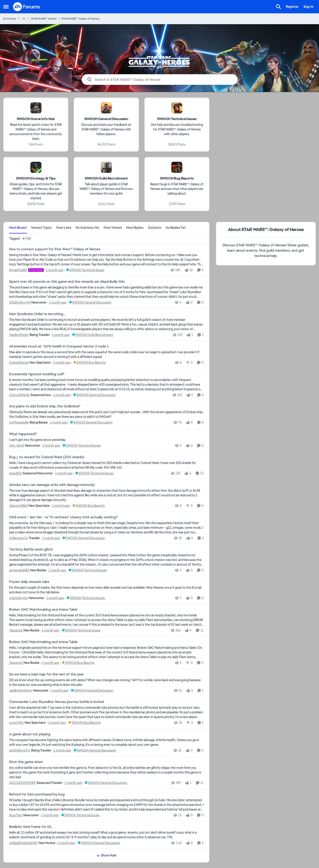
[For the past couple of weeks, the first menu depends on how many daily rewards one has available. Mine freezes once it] (106, 590)
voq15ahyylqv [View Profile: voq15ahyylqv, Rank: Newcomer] (18, 598)
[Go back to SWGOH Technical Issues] (177, 119)
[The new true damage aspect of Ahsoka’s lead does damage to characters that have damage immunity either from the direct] (106, 495)
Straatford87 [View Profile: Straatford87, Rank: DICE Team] (18, 270)
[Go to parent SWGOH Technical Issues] (84, 270)
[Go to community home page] (27, 7)
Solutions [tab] (155, 228)
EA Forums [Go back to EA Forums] (10, 19)
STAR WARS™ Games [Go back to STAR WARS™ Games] (44, 19)
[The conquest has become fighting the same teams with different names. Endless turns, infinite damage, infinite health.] (106, 742)
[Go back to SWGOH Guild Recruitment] (106, 179)
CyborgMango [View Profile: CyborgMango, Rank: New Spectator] (19, 363)
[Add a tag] (27, 239)
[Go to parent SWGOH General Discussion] (89, 303)
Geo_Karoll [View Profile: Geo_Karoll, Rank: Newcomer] (17, 446)
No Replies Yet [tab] (176, 228)
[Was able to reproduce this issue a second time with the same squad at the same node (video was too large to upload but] (106, 355)
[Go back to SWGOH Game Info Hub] (36, 119)
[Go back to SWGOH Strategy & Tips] (36, 179)
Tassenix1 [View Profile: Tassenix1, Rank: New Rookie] (16, 630)
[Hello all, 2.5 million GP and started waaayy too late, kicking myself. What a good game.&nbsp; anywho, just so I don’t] (106, 835)
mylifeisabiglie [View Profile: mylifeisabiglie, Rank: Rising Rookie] (19, 422)
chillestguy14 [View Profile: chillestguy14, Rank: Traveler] (18, 538)
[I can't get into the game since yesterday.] (106, 440)
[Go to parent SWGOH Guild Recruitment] (92, 335)
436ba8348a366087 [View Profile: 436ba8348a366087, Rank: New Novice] (23, 843)
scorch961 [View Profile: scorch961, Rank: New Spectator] (16, 723)
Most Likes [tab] (64, 228)
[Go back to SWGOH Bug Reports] (177, 179)
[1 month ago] (54, 270)
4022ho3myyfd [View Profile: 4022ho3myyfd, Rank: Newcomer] (20, 302)
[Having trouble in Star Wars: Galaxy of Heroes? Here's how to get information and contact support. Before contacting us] (106, 260)
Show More (106, 855)
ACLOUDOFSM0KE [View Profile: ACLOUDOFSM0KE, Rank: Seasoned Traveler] (22, 783)
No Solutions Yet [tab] (88, 228)
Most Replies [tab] (135, 228)
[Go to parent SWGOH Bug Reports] (89, 363)
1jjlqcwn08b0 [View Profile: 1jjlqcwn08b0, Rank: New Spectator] (18, 506)
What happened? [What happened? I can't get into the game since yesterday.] (23, 434)
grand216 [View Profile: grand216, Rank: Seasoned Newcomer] (16, 473)
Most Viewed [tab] (113, 228)
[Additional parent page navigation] (24, 19)
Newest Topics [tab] (42, 228)
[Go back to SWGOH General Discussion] (106, 119)
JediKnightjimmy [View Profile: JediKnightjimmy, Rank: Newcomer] (21, 690)
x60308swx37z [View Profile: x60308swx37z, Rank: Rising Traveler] (20, 750)
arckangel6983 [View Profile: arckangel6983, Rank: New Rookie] (19, 570)
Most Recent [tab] (18, 228)
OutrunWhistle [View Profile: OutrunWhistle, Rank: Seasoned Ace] (19, 395)
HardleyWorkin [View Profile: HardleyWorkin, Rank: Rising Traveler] (19, 335)
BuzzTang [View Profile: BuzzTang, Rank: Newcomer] (16, 815)
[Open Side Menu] (6, 7)
